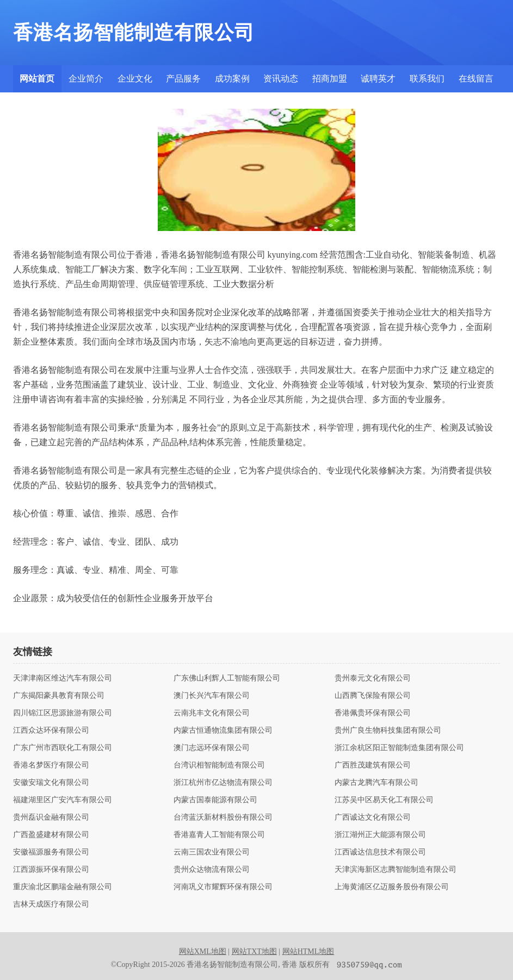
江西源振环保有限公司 (51, 870)
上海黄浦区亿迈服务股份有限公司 (392, 887)
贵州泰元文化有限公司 (373, 678)
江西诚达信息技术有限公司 (380, 852)
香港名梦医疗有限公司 (51, 765)
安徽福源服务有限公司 (51, 852)
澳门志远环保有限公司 (212, 748)
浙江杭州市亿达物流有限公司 (223, 783)
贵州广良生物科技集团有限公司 (388, 731)
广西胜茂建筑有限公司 (373, 765)
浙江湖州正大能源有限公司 (380, 835)
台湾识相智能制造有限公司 (219, 765)
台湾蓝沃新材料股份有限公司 (223, 817)
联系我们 (427, 79)
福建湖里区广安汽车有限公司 (63, 800)
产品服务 (183, 79)
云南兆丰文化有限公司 (212, 713)
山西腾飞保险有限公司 (373, 696)
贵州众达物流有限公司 (212, 870)
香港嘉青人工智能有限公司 (219, 835)
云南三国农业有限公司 (212, 852)
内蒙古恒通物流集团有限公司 (223, 731)
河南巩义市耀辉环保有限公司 (223, 887)
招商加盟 (330, 79)
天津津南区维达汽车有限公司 (63, 678)
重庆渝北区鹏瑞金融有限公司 (63, 887)
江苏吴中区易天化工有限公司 (384, 800)
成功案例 (232, 79)
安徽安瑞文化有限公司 (51, 783)
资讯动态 (281, 79)
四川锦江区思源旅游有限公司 (63, 713)
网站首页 (37, 79)
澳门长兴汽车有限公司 (212, 696)
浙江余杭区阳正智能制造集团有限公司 (399, 748)
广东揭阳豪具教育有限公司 (59, 696)
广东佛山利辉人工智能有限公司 (227, 678)
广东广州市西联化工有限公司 (63, 748)
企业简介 (86, 79)
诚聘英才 (378, 79)
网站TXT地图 (254, 951)
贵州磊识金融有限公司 (51, 817)
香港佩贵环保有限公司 (373, 713)
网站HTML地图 (308, 951)
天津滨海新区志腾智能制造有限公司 (395, 870)
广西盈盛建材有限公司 (51, 835)
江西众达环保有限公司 (51, 731)
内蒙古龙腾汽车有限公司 (376, 783)
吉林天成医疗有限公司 (51, 904)
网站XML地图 (203, 951)
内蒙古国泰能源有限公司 (215, 800)
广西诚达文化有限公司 (373, 817)
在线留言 (476, 79)
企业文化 (135, 79)
